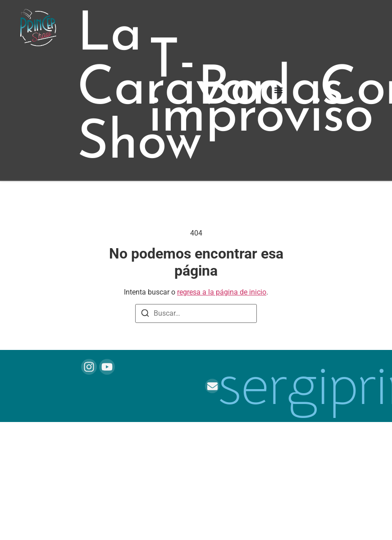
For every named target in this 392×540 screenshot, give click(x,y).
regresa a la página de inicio (222, 292)
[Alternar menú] (278, 90)
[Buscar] (145, 315)
